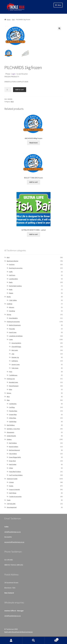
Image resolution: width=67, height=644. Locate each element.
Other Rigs (13, 418)
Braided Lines (14, 382)
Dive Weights (13, 318)
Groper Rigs (13, 414)
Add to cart (20, 90)
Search (34, 640)
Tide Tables (13, 300)
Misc (8, 397)
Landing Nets (13, 279)
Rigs (8, 400)
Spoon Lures (16, 364)
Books (9, 297)
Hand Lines (13, 332)
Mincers (12, 307)
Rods (11, 289)
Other (11, 468)
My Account (11, 640)
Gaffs (11, 272)
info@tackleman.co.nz (13, 532)
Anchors (12, 264)
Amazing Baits (16, 343)
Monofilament (14, 386)
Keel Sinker (13, 464)
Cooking (10, 304)
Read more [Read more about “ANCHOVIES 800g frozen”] (33, 143)
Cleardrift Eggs (16, 347)
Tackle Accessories (15, 497)
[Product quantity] (8, 90)
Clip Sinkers (13, 454)
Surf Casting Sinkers (16, 475)
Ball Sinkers (13, 443)
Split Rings (13, 493)
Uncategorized (12, 507)
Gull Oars (12, 275)
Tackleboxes (13, 375)
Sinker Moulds (11, 436)
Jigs (13, 354)
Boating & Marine (12, 261)
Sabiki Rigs (13, 422)
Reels (11, 282)
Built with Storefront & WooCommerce (18, 632)
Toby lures (15, 368)
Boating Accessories (16, 268)
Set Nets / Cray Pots (13, 429)
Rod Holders (11, 425)
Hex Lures (15, 350)
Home (9, 20)
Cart (52, 639)
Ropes (11, 293)
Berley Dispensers (15, 325)
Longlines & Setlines (16, 336)
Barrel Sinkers (14, 447)
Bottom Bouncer (14, 450)
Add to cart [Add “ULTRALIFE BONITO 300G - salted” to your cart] (33, 234)
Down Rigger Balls (15, 457)
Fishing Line (11, 379)
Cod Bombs (13, 404)
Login (13, 74)
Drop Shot (12, 461)
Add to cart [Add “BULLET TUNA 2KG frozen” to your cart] (33, 182)
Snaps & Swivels (14, 489)
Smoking (12, 311)
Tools (9, 500)
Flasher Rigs (13, 411)
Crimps (11, 482)
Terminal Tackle (12, 479)
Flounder (12, 329)
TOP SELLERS (11, 504)
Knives (9, 393)
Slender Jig (15, 357)
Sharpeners (11, 432)
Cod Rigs (12, 407)
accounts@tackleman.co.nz (14, 542)
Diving (9, 315)
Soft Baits (15, 361)
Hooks (11, 486)
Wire (11, 389)
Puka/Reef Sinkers (15, 472)
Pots (11, 372)
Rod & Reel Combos (15, 286)
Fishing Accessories (13, 322)
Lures (11, 339)
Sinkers (9, 439)
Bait (13, 20)
